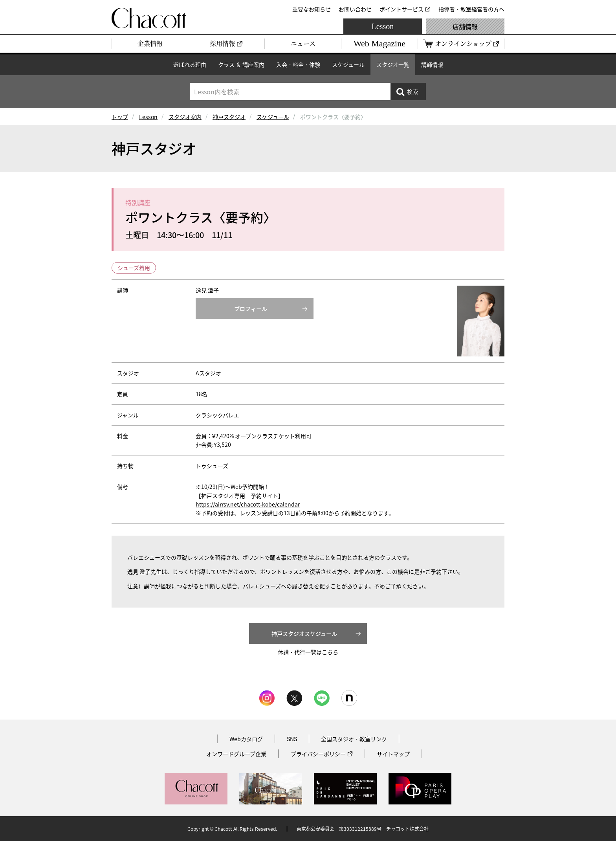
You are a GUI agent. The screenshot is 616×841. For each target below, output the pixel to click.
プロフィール (251, 308)
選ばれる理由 (190, 64)
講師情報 (432, 64)
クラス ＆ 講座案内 (241, 64)
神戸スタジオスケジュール (304, 634)
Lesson (383, 26)
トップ (120, 117)
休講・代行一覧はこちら (308, 652)
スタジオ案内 (185, 117)
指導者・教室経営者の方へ (471, 9)
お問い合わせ (355, 9)
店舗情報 (465, 26)
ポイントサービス (401, 9)
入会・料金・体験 (298, 64)
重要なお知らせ (312, 9)
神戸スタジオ (229, 117)
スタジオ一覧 (393, 64)
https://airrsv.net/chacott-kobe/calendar (248, 504)
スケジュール (348, 64)
